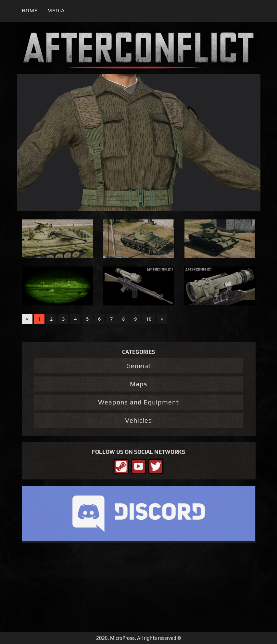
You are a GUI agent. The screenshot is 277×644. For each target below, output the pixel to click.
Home (30, 11)
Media (56, 11)
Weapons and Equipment (138, 402)
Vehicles (138, 420)
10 (149, 319)
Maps (139, 384)
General (139, 366)
